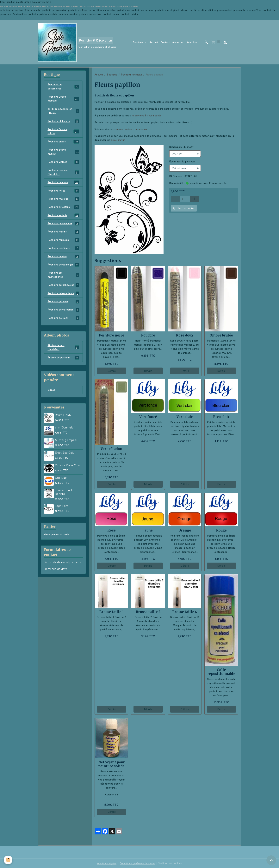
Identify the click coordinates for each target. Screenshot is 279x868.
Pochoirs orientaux (63, 209)
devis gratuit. (119, 140)
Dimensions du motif (181, 147)
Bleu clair (221, 417)
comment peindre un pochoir (131, 129)
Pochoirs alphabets (63, 122)
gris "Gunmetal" (65, 432)
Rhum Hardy (63, 419)
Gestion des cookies (171, 863)
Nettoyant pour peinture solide (112, 764)
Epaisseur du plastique (182, 161)
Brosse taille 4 (185, 612)
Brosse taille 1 (112, 612)
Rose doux (185, 335)
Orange (185, 530)
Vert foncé (148, 417)
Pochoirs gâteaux (63, 305)
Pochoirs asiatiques (63, 251)
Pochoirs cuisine (63, 259)
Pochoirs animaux (131, 75)
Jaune (148, 530)
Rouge (221, 530)
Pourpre (148, 335)
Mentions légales (106, 863)
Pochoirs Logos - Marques (63, 99)
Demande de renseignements (63, 567)
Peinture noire (112, 335)
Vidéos (52, 394)
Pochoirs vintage (63, 164)
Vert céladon (111, 449)
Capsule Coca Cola (67, 470)
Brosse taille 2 (148, 612)
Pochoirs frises (63, 193)
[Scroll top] (271, 860)
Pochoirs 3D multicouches (63, 278)
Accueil (154, 42)
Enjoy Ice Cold (65, 457)
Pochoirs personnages (63, 268)
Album (176, 42)
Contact (165, 42)
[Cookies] (8, 860)
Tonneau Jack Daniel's (64, 496)
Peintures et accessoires (63, 87)
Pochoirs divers (63, 143)
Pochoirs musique (63, 201)
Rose (112, 530)
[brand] (77, 42)
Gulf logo (61, 482)
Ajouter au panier (184, 208)
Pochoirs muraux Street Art (63, 174)
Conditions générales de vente (137, 863)
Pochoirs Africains (63, 243)
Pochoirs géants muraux (63, 153)
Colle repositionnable (221, 672)
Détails (112, 371)
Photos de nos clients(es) (63, 351)
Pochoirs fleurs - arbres (63, 132)
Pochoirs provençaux (63, 226)
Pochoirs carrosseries (63, 314)
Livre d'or (192, 42)
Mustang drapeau (66, 444)
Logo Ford (62, 510)
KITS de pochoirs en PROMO (63, 112)
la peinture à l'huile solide (146, 116)
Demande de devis (56, 573)
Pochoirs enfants (63, 218)
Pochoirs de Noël (63, 322)
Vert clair (185, 417)
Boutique (138, 42)
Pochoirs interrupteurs (63, 297)
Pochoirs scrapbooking (63, 289)
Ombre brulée (221, 335)
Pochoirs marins (63, 234)
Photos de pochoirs (63, 362)
